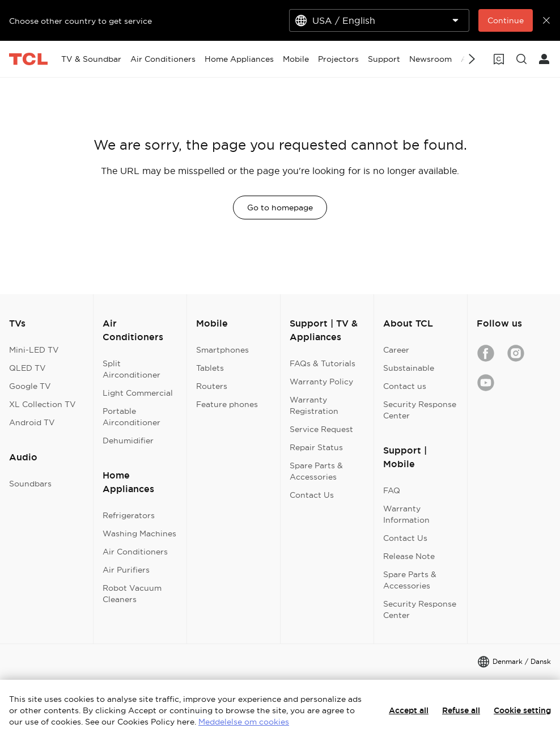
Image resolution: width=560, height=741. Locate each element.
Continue (506, 20)
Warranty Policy (321, 382)
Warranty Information (406, 514)
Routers (212, 386)
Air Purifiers (126, 570)
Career (396, 350)
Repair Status (316, 447)
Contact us (405, 386)
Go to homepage (280, 208)
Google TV (30, 386)
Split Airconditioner (131, 369)
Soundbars (30, 484)
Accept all (409, 710)
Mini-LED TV (34, 350)
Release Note (409, 556)
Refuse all (461, 710)
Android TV (32, 422)
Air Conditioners (135, 552)
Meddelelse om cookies (244, 722)
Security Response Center (420, 410)
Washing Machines (139, 533)
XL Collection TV (43, 404)
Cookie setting (522, 710)
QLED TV (27, 368)
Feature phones (227, 404)
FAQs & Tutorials (323, 363)
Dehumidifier (128, 441)
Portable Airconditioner (131, 417)
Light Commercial (138, 393)
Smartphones (222, 350)
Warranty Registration (314, 405)
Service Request (321, 429)
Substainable (409, 368)
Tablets (210, 368)
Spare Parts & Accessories (316, 471)
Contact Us (312, 495)
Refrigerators (129, 515)
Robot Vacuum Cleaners (132, 594)
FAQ (392, 490)
